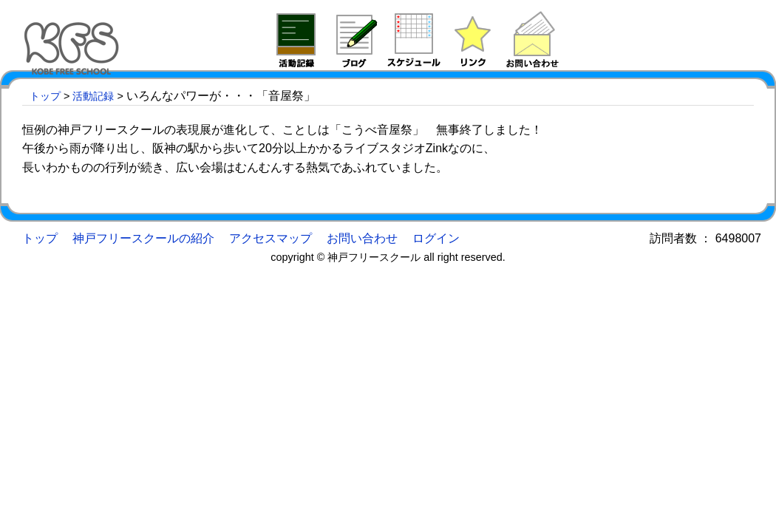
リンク (473, 39)
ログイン (436, 238)
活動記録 (296, 39)
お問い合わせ (362, 238)
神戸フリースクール (74, 37)
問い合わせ (532, 39)
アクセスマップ (270, 238)
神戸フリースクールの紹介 (143, 238)
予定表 (414, 39)
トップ (45, 96)
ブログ (355, 39)
